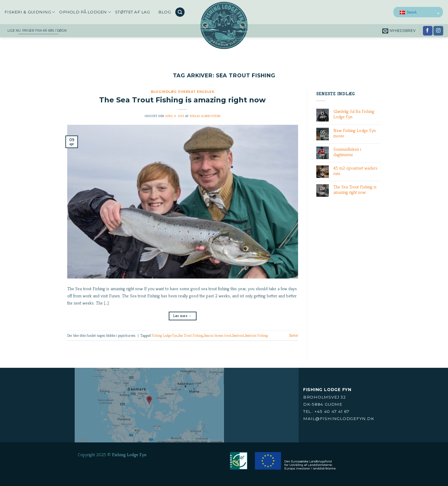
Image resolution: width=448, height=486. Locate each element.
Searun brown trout (218, 335)
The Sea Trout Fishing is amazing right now (182, 100)
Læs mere (182, 316)
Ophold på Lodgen (85, 12)
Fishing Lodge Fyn (165, 335)
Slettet (293, 335)
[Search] (180, 12)
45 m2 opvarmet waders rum (355, 171)
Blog (165, 12)
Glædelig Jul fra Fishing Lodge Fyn (354, 114)
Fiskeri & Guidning (30, 12)
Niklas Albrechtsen (205, 116)
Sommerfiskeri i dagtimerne (347, 152)
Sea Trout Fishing (191, 335)
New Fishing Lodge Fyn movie (355, 133)
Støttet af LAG (132, 12)
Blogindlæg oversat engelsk (182, 92)
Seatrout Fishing (256, 335)
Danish (408, 12)
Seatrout (238, 335)
